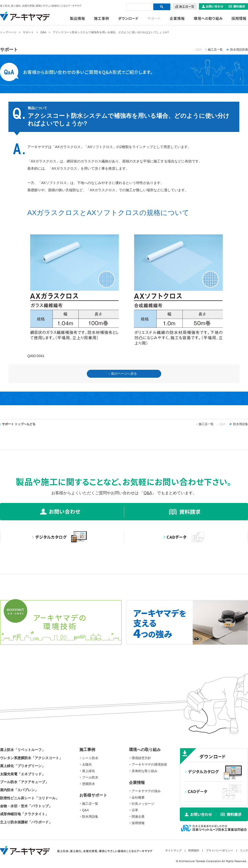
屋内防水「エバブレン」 (19, 790)
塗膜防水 (89, 784)
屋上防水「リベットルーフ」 (23, 750)
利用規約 (194, 850)
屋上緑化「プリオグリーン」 (23, 766)
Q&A (43, 32)
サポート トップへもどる (19, 424)
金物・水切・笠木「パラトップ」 (26, 806)
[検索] (138, 7)
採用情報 (138, 823)
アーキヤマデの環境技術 (149, 764)
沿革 (135, 810)
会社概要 (138, 797)
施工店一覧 (215, 50)
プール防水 (90, 777)
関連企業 (138, 817)
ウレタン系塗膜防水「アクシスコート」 (31, 758)
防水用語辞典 (239, 50)
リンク (244, 850)
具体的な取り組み (145, 771)
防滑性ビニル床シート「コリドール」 (30, 798)
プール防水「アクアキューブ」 (24, 782)
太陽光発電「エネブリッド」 (23, 774)
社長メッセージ (143, 804)
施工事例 (87, 750)
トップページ (8, 32)
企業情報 (137, 783)
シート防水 (90, 758)
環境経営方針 (141, 758)
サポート (28, 32)
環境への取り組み (145, 750)
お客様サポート (93, 795)
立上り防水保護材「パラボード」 (26, 822)
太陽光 (87, 764)
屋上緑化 (89, 771)
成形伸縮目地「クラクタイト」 (24, 814)
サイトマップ (173, 850)
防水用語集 (241, 424)
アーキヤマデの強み (146, 791)
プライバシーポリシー (219, 850)
